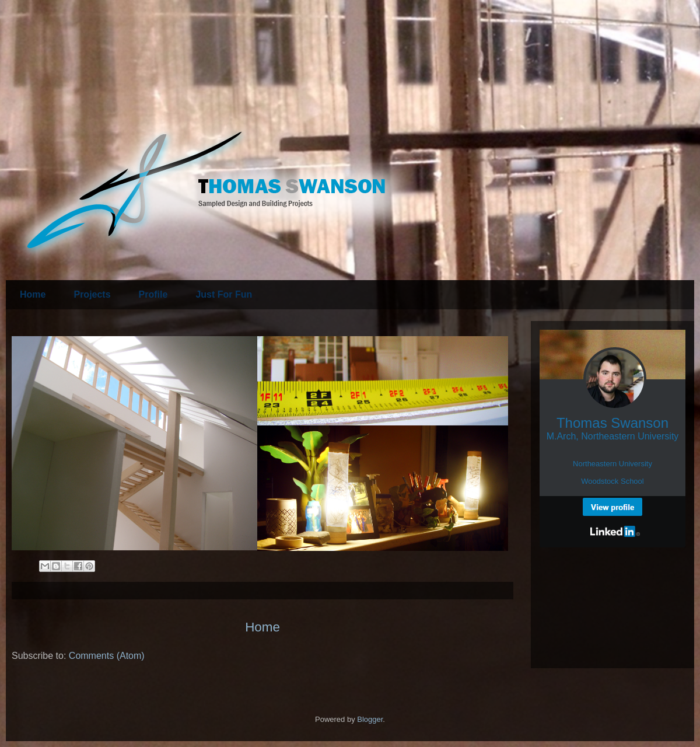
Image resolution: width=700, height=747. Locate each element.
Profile (153, 294)
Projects (92, 294)
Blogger (370, 719)
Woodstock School (612, 481)
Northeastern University (612, 464)
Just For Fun (224, 294)
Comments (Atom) (107, 656)
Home (33, 294)
